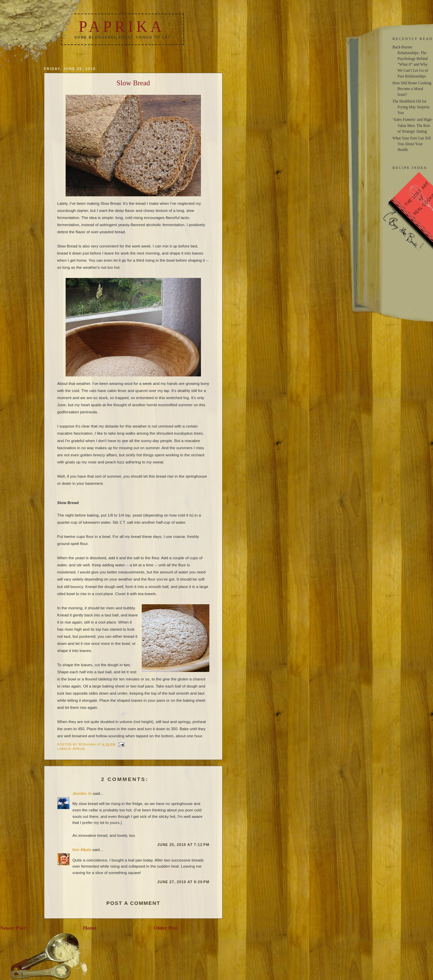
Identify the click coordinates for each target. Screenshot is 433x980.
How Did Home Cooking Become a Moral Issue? (412, 89)
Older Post (166, 928)
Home (90, 928)
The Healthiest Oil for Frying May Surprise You (411, 107)
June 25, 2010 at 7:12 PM (183, 845)
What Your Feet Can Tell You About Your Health (412, 144)
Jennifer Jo (82, 793)
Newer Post (13, 928)
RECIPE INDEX (410, 168)
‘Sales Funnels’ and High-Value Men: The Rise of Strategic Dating (413, 125)
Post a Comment (133, 903)
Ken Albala (82, 850)
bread (79, 749)
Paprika (121, 27)
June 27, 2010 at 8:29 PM (183, 882)
